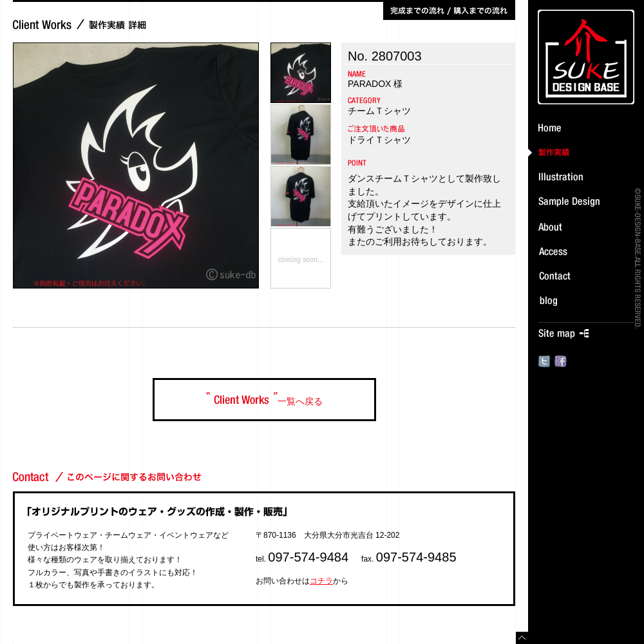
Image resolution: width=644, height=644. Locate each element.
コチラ (321, 581)
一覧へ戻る (264, 399)
